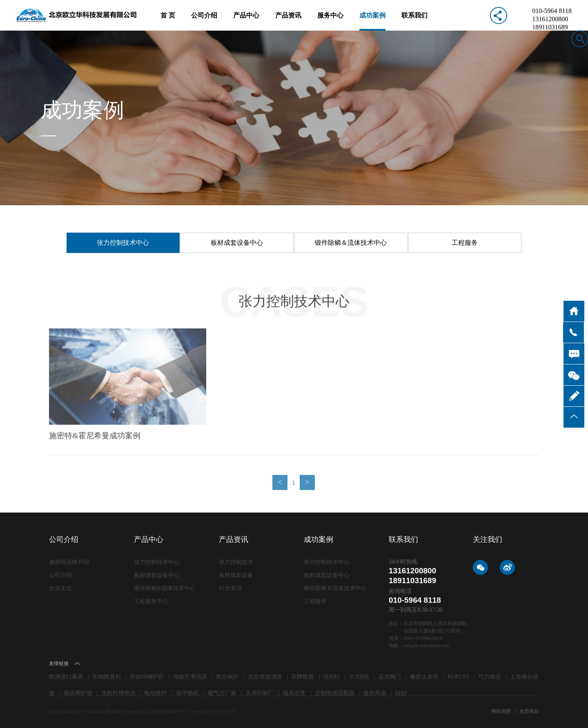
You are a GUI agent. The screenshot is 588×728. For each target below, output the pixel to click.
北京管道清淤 (265, 677)
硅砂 (401, 693)
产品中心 (246, 21)
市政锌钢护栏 (147, 677)
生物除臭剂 (107, 677)
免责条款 (529, 711)
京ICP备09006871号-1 (166, 711)
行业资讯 (230, 588)
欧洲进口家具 (66, 677)
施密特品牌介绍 (69, 562)
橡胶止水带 (424, 677)
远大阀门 (390, 677)
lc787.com (224, 711)
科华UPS (459, 677)
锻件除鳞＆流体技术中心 (351, 243)
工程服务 (465, 243)
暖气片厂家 (222, 693)
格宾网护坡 (78, 693)
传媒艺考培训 (190, 677)
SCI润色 (359, 677)
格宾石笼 (294, 693)
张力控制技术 (236, 562)
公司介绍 (204, 21)
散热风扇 (375, 693)
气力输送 (490, 677)
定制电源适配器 (335, 693)
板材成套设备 (236, 575)
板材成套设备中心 (237, 243)
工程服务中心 (151, 601)
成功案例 (372, 21)
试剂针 (332, 677)
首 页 (168, 21)
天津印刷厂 (260, 693)
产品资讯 (288, 21)
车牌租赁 (303, 677)
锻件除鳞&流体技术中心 (165, 588)
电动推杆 (156, 693)
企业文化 (60, 588)
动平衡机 (187, 693)
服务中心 (330, 21)
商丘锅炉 (227, 677)
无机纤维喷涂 (118, 693)
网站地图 (502, 711)
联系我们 (414, 21)
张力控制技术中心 (123, 243)
